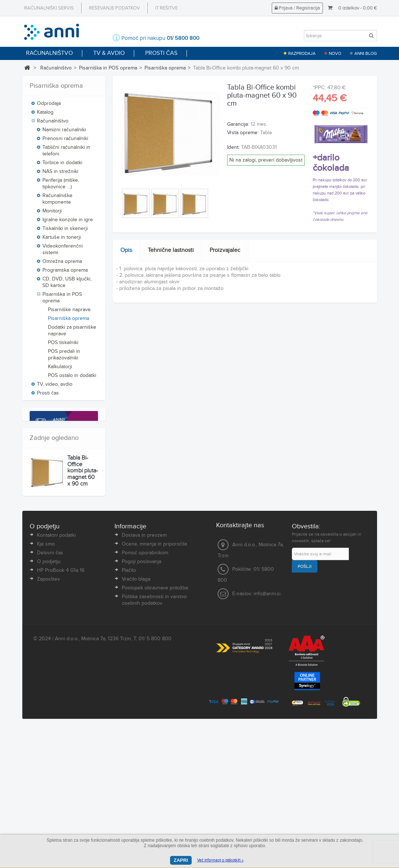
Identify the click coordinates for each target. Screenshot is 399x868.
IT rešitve (166, 8)
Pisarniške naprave (69, 312)
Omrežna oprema (62, 264)
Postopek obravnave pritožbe (155, 731)
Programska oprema (65, 273)
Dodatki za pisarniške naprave (72, 333)
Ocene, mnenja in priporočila (154, 687)
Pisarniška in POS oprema (108, 68)
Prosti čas (48, 396)
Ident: (233, 147)
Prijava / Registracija (297, 8)
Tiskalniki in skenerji (65, 231)
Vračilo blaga (136, 722)
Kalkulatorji (60, 369)
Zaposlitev (48, 722)
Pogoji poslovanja (142, 705)
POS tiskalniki (63, 345)
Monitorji (52, 214)
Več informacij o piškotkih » (220, 860)
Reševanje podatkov (114, 8)
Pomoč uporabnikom (145, 696)
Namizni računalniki (64, 132)
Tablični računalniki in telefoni (66, 153)
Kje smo (46, 687)
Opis (126, 250)
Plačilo (129, 714)
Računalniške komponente (57, 201)
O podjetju (49, 705)
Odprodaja (49, 106)
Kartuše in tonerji (62, 240)
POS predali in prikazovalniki (64, 357)
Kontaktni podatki (56, 679)
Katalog (45, 115)
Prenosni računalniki (65, 141)
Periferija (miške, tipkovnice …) (61, 186)
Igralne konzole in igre (68, 222)
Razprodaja (302, 53)
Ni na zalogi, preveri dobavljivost (266, 160)
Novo (335, 53)
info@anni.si (267, 737)
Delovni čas (50, 696)
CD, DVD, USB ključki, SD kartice (67, 285)
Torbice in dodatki (62, 165)
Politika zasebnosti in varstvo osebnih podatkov (154, 743)
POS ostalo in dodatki (72, 378)
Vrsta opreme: (243, 133)
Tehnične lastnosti (171, 250)
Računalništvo (56, 68)
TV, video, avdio (55, 387)
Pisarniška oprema (165, 68)
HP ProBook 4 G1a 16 (61, 714)
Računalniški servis (49, 8)
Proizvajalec (225, 250)
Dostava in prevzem (144, 679)
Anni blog (366, 53)
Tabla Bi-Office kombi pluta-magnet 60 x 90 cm (83, 609)
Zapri (181, 860)
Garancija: (238, 124)
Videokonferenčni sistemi (63, 252)
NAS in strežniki (60, 174)
